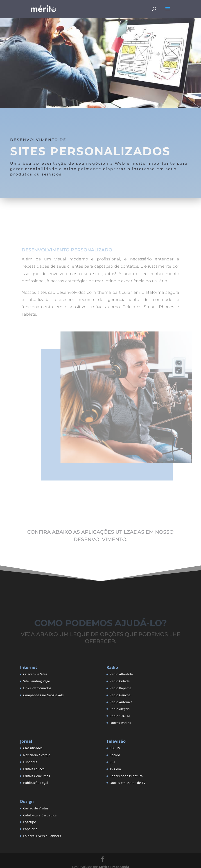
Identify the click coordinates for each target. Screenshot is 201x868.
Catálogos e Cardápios (40, 815)
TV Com (115, 769)
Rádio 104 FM (120, 716)
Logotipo (30, 822)
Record (115, 755)
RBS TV (115, 748)
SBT (112, 762)
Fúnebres (30, 762)
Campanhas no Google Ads (43, 695)
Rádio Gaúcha (120, 695)
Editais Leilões (34, 769)
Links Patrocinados (37, 688)
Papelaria (30, 829)
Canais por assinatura (126, 776)
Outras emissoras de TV (128, 783)
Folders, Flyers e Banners (42, 836)
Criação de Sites (35, 674)
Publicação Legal (36, 783)
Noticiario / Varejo (37, 755)
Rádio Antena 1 (121, 702)
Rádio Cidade (120, 681)
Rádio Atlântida (121, 674)
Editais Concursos (37, 776)
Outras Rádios (120, 723)
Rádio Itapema (121, 688)
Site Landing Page (37, 681)
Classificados (33, 748)
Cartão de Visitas (36, 808)
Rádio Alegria (120, 709)
